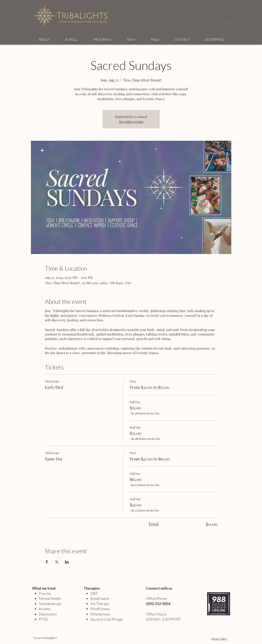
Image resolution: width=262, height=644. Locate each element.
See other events (131, 122)
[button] (228, 15)
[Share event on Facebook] (47, 562)
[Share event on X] (57, 562)
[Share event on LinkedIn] (67, 562)
